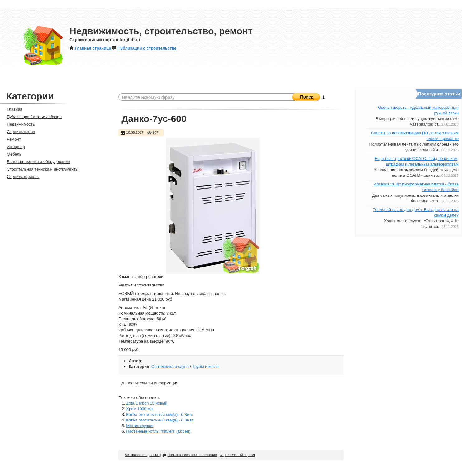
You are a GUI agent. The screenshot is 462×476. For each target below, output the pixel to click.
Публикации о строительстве (144, 48)
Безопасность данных (142, 455)
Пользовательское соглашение (190, 455)
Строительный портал (237, 455)
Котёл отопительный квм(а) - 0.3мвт (160, 414)
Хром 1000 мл (139, 409)
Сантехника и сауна (170, 366)
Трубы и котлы (206, 366)
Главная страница (90, 48)
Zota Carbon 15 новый (147, 403)
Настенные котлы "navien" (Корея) (158, 431)
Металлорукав (140, 426)
